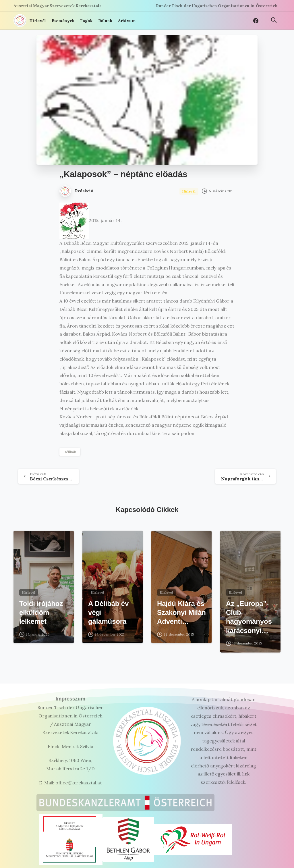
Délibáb (70, 452)
